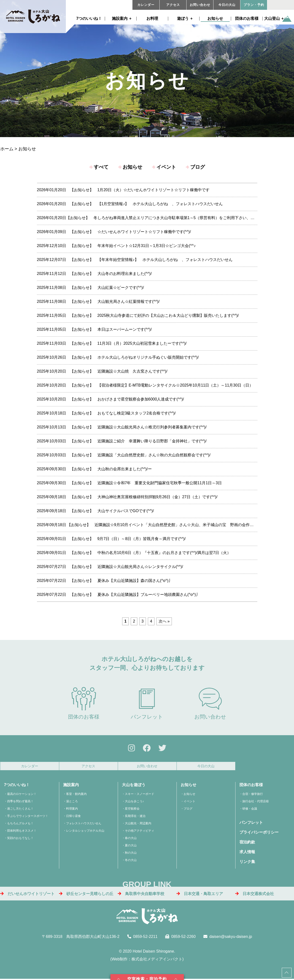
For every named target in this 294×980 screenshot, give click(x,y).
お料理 (152, 19)
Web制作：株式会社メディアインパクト (147, 960)
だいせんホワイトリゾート (27, 895)
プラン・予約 (254, 5)
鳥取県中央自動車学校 (141, 895)
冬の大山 (131, 861)
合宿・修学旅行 (253, 795)
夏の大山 (131, 846)
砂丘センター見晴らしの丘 (86, 895)
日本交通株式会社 (255, 895)
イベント (166, 167)
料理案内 (72, 809)
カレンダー (146, 5)
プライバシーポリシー (259, 833)
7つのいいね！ (89, 19)
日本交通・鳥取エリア (200, 895)
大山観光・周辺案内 (138, 824)
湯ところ (72, 802)
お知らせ (215, 19)
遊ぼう (183, 19)
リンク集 (247, 862)
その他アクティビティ (140, 831)
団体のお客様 (247, 19)
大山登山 (272, 19)
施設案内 (120, 19)
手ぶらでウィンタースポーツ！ (28, 817)
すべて (101, 167)
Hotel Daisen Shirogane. (154, 952)
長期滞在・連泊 (135, 817)
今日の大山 (227, 5)
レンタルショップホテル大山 (85, 831)
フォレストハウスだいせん (84, 824)
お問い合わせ (200, 5)
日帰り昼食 (73, 817)
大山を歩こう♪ (134, 802)
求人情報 (247, 853)
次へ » (164, 621)
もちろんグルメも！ (20, 824)
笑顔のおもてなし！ (20, 839)
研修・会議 (250, 809)
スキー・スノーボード (140, 795)
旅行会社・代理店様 (256, 802)
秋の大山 (131, 853)
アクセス (173, 5)
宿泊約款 (247, 843)
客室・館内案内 (76, 795)
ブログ (198, 167)
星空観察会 (132, 809)
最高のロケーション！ (22, 795)
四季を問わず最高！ (20, 802)
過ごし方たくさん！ (20, 809)
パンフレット (147, 703)
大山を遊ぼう (134, 785)
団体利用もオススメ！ (22, 831)
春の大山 (131, 839)
